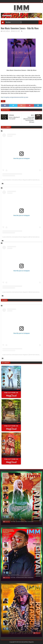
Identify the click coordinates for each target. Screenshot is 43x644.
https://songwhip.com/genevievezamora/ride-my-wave (15, 97)
